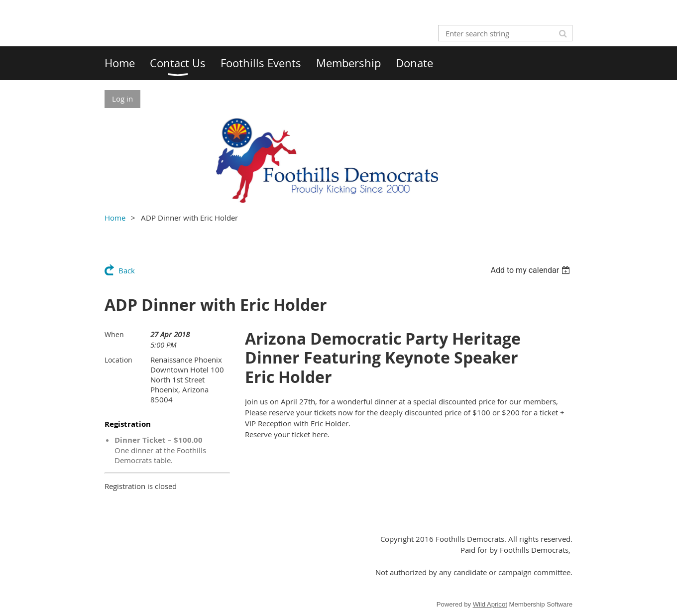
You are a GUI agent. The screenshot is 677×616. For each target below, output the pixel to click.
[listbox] (531, 270)
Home (115, 218)
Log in (122, 99)
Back (127, 270)
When (114, 334)
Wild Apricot (490, 604)
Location (118, 360)
